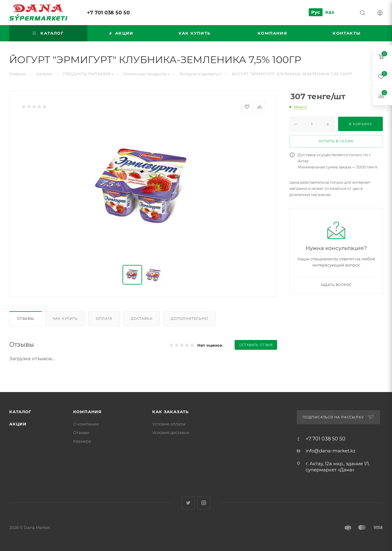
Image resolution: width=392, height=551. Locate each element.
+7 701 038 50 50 (108, 13)
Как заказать (170, 412)
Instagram (204, 503)
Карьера (82, 441)
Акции (18, 424)
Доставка (141, 319)
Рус (316, 12)
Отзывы (26, 319)
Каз (330, 12)
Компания (87, 412)
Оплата (104, 319)
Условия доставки (171, 432)
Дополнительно (189, 319)
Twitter (188, 503)
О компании (86, 424)
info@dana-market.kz (331, 451)
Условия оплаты (169, 424)
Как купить (65, 319)
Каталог (20, 412)
